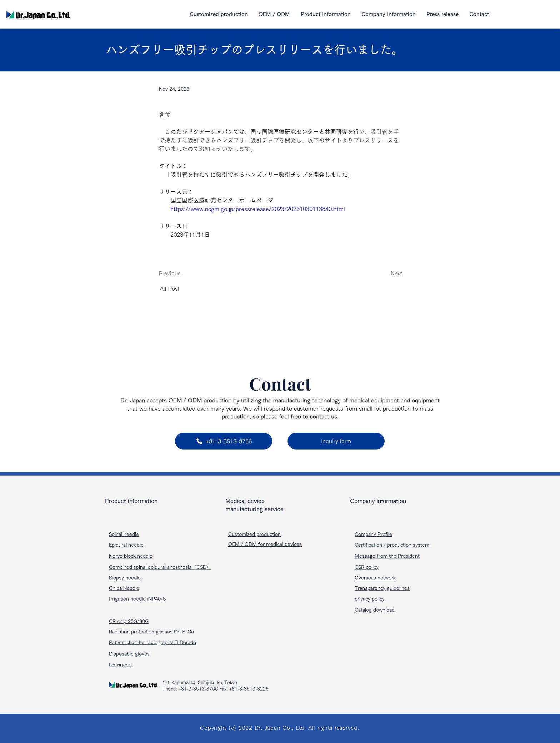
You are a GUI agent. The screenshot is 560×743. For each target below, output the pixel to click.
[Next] (378, 273)
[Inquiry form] (336, 441)
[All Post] (184, 289)
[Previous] (182, 273)
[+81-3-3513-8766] (224, 441)
